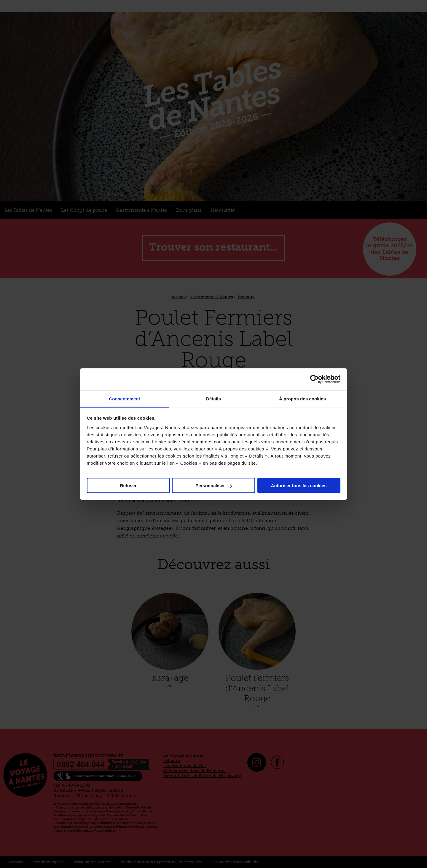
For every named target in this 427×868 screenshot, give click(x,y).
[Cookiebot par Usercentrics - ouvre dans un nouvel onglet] (314, 379)
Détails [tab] (213, 398)
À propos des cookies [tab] (302, 398)
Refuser (128, 486)
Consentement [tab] (124, 398)
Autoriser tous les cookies (299, 486)
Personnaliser (214, 486)
